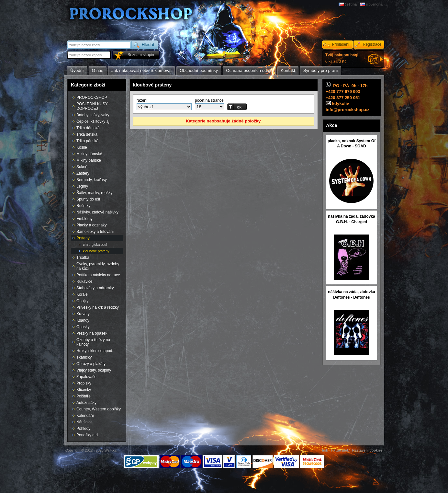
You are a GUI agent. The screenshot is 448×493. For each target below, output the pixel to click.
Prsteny (83, 238)
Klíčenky (84, 390)
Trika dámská (88, 128)
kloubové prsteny (96, 251)
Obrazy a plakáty (91, 364)
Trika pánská (87, 141)
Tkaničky (84, 357)
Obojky (82, 301)
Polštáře (84, 396)
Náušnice (84, 422)
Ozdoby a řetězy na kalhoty (93, 342)
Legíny (82, 186)
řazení (142, 100)
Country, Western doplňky (99, 409)
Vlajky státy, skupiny (94, 370)
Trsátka (83, 258)
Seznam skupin (141, 55)
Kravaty (83, 314)
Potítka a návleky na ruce (98, 275)
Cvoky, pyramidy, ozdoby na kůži (98, 266)
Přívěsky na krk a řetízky (98, 307)
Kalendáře (85, 416)
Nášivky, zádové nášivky (97, 212)
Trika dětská (87, 134)
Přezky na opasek (92, 333)
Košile (82, 147)
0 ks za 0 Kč (342, 58)
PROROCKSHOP (92, 97)
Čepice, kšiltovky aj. (93, 121)
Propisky (84, 383)
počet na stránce (209, 100)
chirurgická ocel (95, 245)
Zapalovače (86, 377)
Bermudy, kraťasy (92, 180)
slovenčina (374, 4)
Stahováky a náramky (95, 288)
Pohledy (83, 429)
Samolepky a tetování (95, 232)
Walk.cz (111, 450)
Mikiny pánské (89, 160)
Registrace (372, 44)
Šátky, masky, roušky (95, 193)
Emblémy (84, 219)
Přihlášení (341, 44)
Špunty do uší (88, 199)
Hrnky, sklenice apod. (95, 351)
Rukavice (84, 281)
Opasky (83, 327)
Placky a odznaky (91, 225)
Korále (82, 294)
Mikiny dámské (89, 154)
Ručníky (83, 206)
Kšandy (83, 320)
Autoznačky (86, 403)
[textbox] (89, 55)
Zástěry (83, 173)
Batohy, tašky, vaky (93, 115)
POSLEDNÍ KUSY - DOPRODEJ (93, 106)
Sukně (82, 167)
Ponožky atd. (88, 435)
